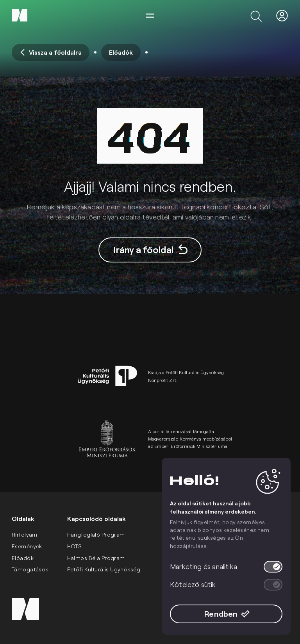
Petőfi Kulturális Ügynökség (104, 569)
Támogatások (30, 569)
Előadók (23, 558)
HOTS (75, 546)
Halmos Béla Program (96, 558)
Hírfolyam (25, 534)
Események (27, 546)
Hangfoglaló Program (96, 534)
